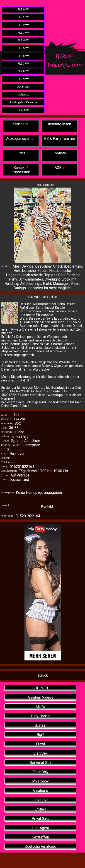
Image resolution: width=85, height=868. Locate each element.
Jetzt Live (40, 800)
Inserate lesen (59, 124)
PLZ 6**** (23, 56)
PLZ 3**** (23, 33)
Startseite (21, 124)
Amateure (40, 791)
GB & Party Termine (60, 139)
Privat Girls (40, 819)
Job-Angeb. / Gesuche (23, 102)
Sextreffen (40, 837)
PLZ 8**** (23, 71)
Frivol (40, 744)
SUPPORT (40, 688)
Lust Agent (40, 828)
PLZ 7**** (23, 64)
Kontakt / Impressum (21, 170)
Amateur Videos (40, 697)
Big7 (40, 735)
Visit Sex (40, 753)
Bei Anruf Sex (40, 763)
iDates (40, 725)
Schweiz (23, 95)
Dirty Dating (40, 716)
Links (21, 153)
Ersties (40, 809)
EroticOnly (40, 772)
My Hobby (40, 781)
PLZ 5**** (23, 48)
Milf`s (40, 707)
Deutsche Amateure (40, 847)
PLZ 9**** (23, 79)
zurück (43, 675)
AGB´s (60, 168)
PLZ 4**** (23, 40)
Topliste (59, 153)
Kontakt (47, 506)
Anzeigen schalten (21, 139)
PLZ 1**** (23, 17)
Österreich (23, 87)
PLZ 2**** (23, 25)
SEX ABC (23, 110)
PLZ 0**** (23, 10)
